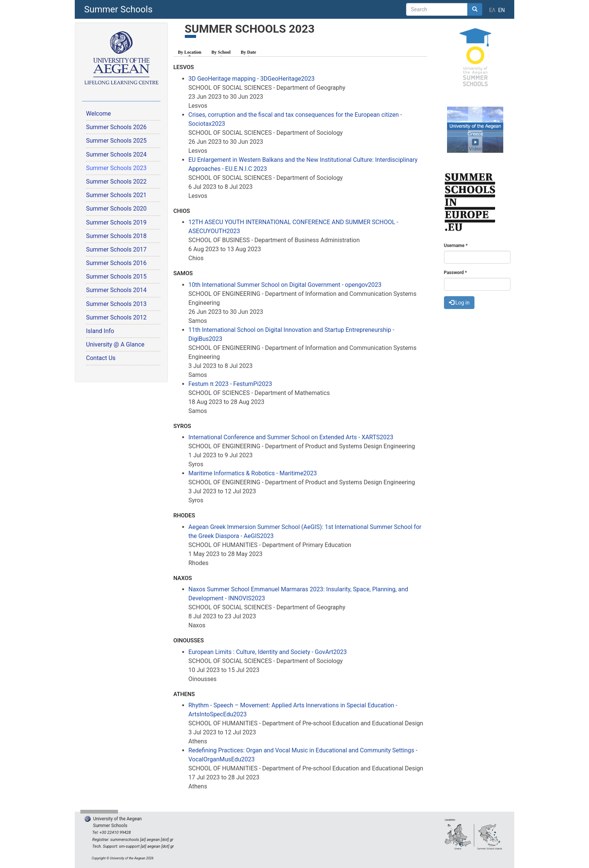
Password (455, 273)
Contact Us (101, 358)
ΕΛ (492, 10)
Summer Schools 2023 (116, 168)
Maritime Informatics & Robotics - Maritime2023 (253, 473)
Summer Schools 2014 (116, 290)
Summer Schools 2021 (116, 195)
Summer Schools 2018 (116, 236)
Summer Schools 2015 (116, 277)
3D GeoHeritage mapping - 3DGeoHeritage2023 (252, 79)
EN (501, 10)
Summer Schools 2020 (116, 209)
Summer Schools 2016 (116, 263)
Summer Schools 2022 (116, 182)
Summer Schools (118, 9)
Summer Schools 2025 (116, 141)
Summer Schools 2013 (116, 304)
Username (456, 246)
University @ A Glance (115, 344)
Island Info (100, 331)
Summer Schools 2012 (116, 317)
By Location (192, 52)
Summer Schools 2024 (116, 154)
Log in (459, 303)
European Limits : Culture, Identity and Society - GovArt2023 (268, 652)
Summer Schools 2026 (116, 127)
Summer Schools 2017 (116, 249)
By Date (248, 52)
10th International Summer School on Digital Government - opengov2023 (285, 285)
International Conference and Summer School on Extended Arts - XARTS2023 (291, 437)
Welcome (98, 114)
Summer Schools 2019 (116, 222)
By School (221, 52)
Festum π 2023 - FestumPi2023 (230, 384)
